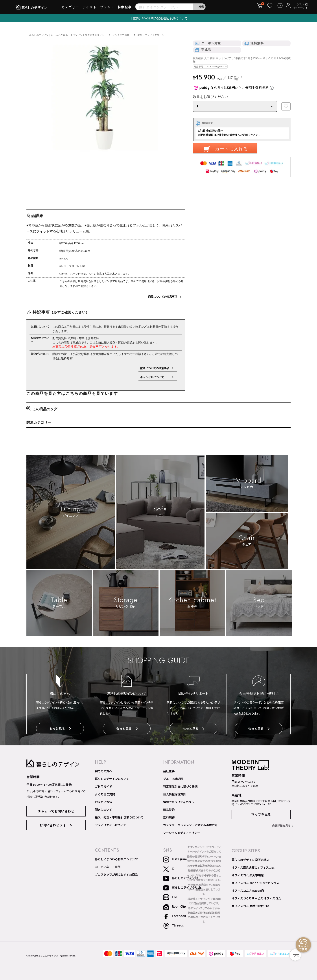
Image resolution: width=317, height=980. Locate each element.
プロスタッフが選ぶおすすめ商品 (116, 873)
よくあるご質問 (105, 793)
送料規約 (169, 816)
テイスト (90, 9)
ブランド (107, 9)
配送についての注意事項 (155, 368)
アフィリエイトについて (111, 824)
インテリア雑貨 (138, 35)
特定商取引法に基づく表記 (180, 785)
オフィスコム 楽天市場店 (248, 874)
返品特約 (169, 809)
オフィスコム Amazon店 (248, 890)
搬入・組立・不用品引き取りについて (119, 816)
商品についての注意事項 (163, 297)
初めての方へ (103, 770)
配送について (103, 809)
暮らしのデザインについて (112, 778)
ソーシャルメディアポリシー (182, 832)
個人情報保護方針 (175, 793)
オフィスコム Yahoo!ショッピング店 (255, 882)
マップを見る (261, 813)
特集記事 (125, 9)
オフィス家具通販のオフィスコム (253, 866)
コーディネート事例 (108, 866)
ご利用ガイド (103, 785)
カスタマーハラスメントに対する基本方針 (190, 824)
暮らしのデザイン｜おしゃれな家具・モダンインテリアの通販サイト (74, 35)
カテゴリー (70, 9)
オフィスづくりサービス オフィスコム (256, 897)
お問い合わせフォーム (56, 823)
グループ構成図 (173, 778)
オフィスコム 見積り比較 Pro (250, 905)
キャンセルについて (155, 377)
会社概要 (169, 770)
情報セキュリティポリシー (180, 801)
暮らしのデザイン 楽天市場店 (251, 859)
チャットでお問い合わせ (56, 810)
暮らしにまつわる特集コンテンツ (116, 858)
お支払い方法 (103, 801)
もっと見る (60, 729)
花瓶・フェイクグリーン (172, 35)
